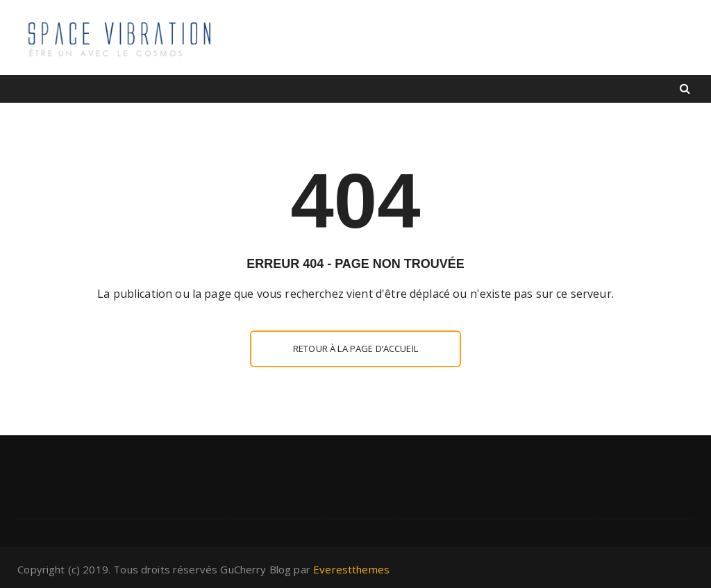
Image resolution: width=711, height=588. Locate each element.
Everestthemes (351, 569)
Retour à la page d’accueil (355, 348)
